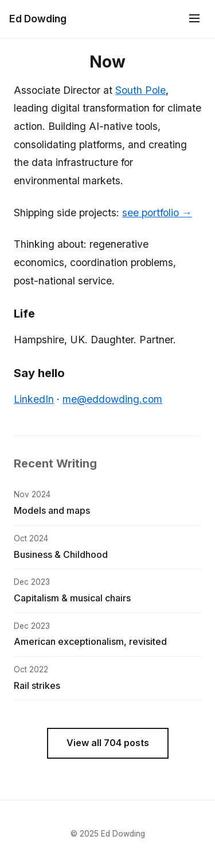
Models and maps (52, 510)
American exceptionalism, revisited (90, 641)
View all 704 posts (108, 743)
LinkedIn (34, 399)
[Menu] (194, 19)
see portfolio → (157, 213)
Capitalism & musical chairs (72, 598)
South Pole (140, 90)
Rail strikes (37, 685)
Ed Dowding (38, 19)
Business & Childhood (61, 554)
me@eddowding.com (112, 399)
